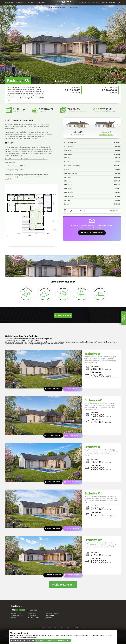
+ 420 (18, 610)
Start (86, 628)
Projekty (32, 3)
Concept (76, 628)
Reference (83, 3)
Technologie (41, 3)
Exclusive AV (93, 400)
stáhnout (114, 211)
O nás (98, 3)
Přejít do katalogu (63, 585)
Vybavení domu (63, 315)
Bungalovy (9, 3)
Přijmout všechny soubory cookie (53, 641)
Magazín (105, 3)
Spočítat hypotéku (73, 389)
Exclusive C (92, 493)
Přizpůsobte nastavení (23, 641)
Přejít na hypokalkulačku (92, 233)
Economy (41, 628)
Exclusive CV (93, 540)
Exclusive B (92, 447)
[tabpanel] (63, 42)
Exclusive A (92, 354)
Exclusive (65, 7)
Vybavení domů (21, 3)
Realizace (91, 3)
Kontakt (112, 3)
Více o (54, 389)
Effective (53, 628)
